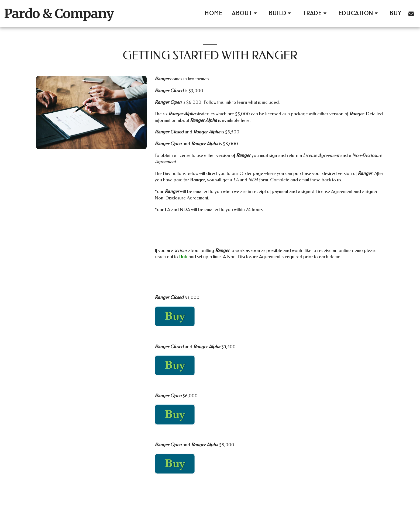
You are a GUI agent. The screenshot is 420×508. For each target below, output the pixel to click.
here (245, 120)
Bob (184, 257)
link (228, 102)
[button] (246, 13)
